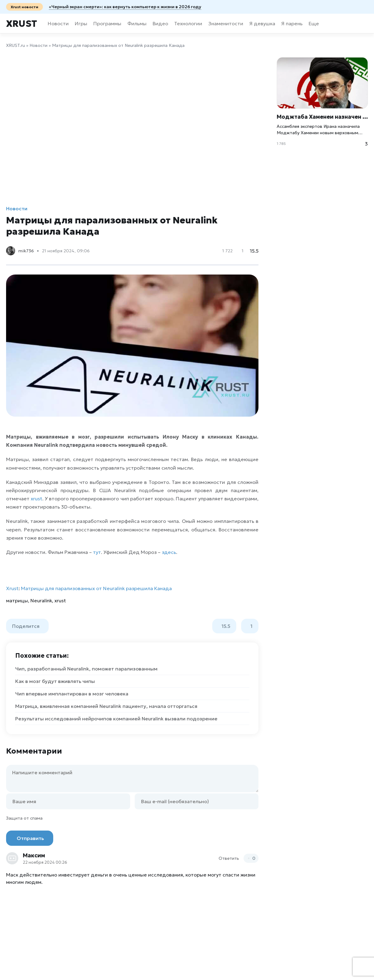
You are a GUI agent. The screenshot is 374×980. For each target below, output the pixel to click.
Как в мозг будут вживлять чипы (55, 681)
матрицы (17, 600)
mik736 (26, 251)
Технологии (188, 23)
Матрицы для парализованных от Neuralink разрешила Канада (96, 588)
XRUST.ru (16, 45)
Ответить (229, 858)
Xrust (22, 24)
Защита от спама (24, 818)
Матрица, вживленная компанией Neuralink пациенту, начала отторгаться (106, 706)
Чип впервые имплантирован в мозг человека (72, 694)
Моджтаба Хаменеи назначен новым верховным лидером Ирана (322, 117)
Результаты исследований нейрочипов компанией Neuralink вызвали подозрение (116, 719)
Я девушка (262, 23)
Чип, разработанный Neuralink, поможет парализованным (86, 669)
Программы (107, 23)
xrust (36, 499)
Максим (34, 855)
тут (97, 552)
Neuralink (41, 600)
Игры (81, 23)
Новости (58, 23)
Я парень (292, 23)
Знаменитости (226, 23)
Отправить (30, 838)
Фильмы (137, 23)
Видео (160, 23)
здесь (169, 552)
